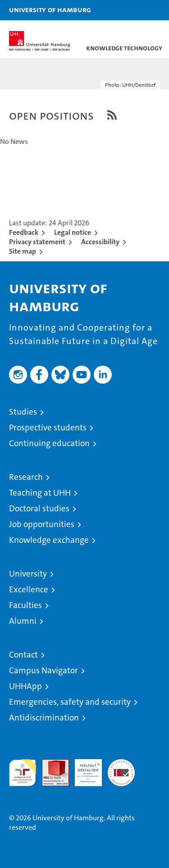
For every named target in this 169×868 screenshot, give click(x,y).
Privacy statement (37, 242)
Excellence (29, 589)
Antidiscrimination (44, 718)
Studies (23, 412)
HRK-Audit (83, 769)
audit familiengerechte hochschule (23, 773)
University (28, 574)
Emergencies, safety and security (70, 702)
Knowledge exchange (49, 540)
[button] (134, 10)
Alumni (23, 621)
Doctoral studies (39, 508)
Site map (23, 251)
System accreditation (121, 769)
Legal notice (73, 232)
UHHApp (25, 686)
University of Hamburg (50, 9)
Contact (23, 655)
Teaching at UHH (40, 493)
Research (26, 477)
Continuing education (49, 443)
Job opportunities (42, 524)
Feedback (24, 232)
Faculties (25, 605)
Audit (50, 764)
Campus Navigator (43, 670)
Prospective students (48, 427)
